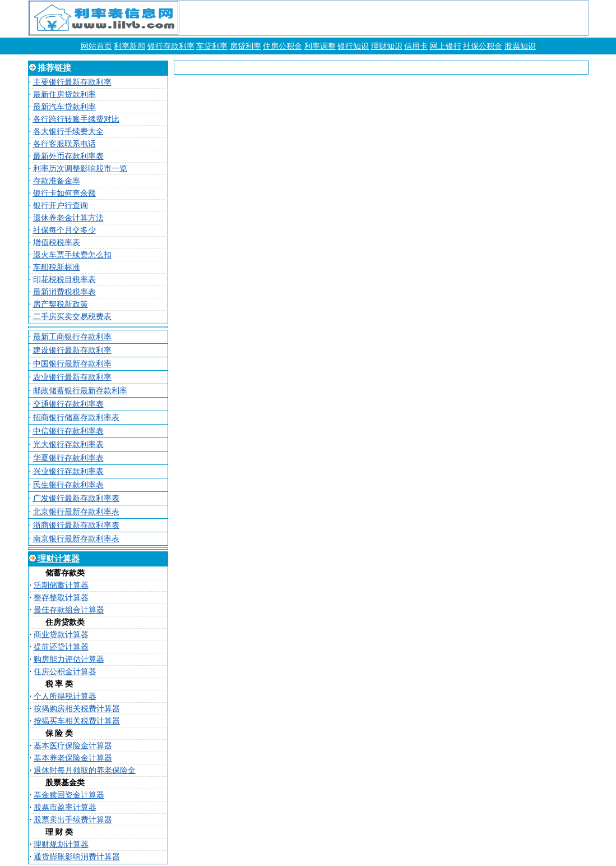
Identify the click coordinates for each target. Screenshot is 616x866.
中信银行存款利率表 (68, 431)
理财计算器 (59, 559)
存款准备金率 (57, 181)
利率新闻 (129, 46)
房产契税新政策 (61, 304)
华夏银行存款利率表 (68, 458)
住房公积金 (282, 46)
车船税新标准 (57, 267)
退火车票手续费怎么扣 (72, 255)
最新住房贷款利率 (64, 95)
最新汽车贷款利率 (64, 107)
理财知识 (387, 46)
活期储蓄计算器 (61, 585)
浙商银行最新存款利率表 (76, 525)
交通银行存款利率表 (68, 404)
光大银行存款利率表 (68, 444)
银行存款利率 (171, 46)
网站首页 (96, 46)
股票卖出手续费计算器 (73, 820)
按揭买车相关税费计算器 (77, 721)
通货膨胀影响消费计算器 (77, 857)
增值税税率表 (57, 243)
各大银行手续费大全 (68, 132)
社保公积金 (483, 46)
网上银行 (446, 46)
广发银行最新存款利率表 (76, 498)
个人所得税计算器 (65, 696)
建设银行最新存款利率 (72, 350)
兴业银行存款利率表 (68, 471)
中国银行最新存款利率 (72, 364)
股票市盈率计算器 (65, 807)
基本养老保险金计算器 (73, 758)
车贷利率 (212, 46)
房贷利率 (246, 46)
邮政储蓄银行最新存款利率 (80, 391)
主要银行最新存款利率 (72, 82)
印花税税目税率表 (64, 280)
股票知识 (520, 46)
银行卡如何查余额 (64, 193)
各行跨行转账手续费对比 (76, 119)
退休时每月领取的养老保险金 (85, 770)
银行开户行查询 (61, 206)
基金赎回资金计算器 (69, 795)
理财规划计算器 (61, 844)
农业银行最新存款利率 (72, 377)
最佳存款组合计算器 (69, 610)
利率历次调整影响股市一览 (80, 169)
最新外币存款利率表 (68, 156)
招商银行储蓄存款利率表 (76, 418)
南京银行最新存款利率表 (76, 539)
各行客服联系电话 (64, 144)
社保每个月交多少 (64, 230)
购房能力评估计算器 (69, 659)
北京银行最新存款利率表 (76, 512)
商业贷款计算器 (61, 635)
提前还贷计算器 (61, 647)
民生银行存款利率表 (68, 485)
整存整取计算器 (61, 598)
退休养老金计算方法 (68, 218)
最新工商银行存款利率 (72, 337)
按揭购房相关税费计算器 (77, 709)
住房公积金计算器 (65, 672)
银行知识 (353, 46)
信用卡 (416, 46)
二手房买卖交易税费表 (72, 317)
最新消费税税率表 (64, 292)
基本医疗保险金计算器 (73, 746)
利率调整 (320, 46)
